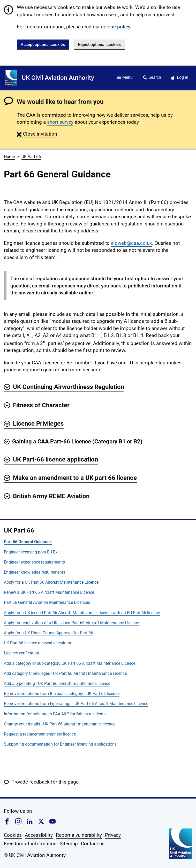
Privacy (113, 835)
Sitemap (69, 844)
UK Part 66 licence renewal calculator (38, 643)
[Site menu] (125, 78)
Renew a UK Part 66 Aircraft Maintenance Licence (49, 592)
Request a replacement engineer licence (40, 734)
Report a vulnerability (79, 835)
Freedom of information (30, 844)
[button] (37, 134)
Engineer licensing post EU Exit (32, 552)
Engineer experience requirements (34, 562)
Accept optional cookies (43, 45)
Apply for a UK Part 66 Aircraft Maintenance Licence (51, 582)
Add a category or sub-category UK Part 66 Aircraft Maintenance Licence (70, 663)
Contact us (93, 844)
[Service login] (180, 78)
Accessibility (39, 835)
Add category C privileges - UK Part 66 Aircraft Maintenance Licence (65, 673)
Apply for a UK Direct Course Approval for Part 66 (48, 633)
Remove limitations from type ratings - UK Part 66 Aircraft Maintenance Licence (76, 704)
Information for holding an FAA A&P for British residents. (55, 714)
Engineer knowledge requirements (35, 572)
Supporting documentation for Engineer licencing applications (60, 744)
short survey (60, 122)
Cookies (13, 835)
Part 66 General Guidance (28, 542)
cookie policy (116, 27)
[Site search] (152, 78)
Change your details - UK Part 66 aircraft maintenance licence (60, 724)
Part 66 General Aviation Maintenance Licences (47, 602)
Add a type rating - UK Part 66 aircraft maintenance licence (57, 683)
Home (9, 157)
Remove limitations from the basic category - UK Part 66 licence (62, 694)
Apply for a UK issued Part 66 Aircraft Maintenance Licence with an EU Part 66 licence (82, 613)
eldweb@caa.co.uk (131, 243)
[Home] (11, 78)
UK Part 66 (31, 157)
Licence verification (21, 653)
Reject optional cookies (99, 45)
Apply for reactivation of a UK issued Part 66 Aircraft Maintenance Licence (71, 623)
